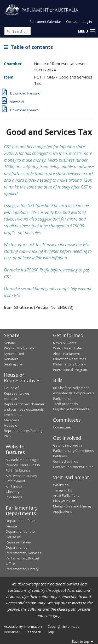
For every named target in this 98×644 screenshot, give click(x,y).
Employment (15, 481)
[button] (86, 32)
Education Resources (70, 359)
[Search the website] (18, 31)
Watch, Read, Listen (68, 348)
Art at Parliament (66, 495)
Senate (10, 343)
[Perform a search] (8, 31)
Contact (72, 22)
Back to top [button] (83, 641)
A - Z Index (14, 486)
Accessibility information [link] (23, 626)
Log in (87, 22)
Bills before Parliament (71, 388)
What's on (61, 485)
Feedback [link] (33, 632)
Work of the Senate (19, 348)
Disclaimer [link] (12, 632)
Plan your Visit (64, 501)
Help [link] (50, 632)
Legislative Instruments (71, 409)
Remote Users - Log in (23, 465)
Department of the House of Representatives (20, 537)
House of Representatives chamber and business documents (24, 404)
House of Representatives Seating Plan (23, 431)
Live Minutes (14, 415)
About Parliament (67, 354)
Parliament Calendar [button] (45, 22)
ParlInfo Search (18, 470)
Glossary (13, 492)
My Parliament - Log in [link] (23, 460)
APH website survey (21, 476)
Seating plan (14, 364)
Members (11, 420)
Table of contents (28, 47)
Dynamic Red (14, 354)
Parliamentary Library (69, 364)
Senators (11, 359)
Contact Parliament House (73, 467)
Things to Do (63, 490)
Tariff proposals (65, 404)
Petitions (60, 456)
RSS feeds (14, 497)
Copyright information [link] (65, 626)
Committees (62, 427)
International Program (70, 370)
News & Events (65, 343)
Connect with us (66, 461)
